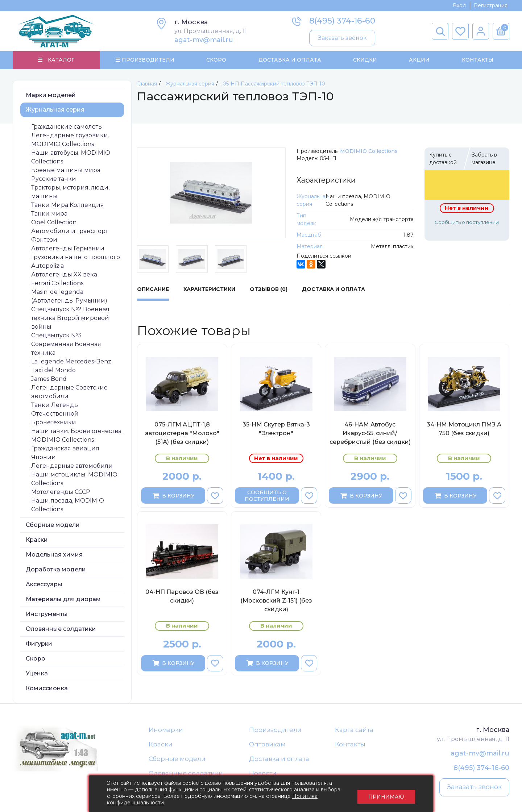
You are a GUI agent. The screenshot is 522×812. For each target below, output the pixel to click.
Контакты (477, 60)
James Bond (49, 379)
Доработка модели (56, 570)
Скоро (216, 60)
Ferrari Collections (57, 284)
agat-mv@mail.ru (204, 40)
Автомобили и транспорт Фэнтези (70, 236)
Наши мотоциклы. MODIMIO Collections (74, 479)
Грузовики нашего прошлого (76, 257)
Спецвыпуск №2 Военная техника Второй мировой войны (70, 318)
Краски (37, 540)
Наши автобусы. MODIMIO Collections (71, 157)
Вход (459, 5)
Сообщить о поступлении (467, 222)
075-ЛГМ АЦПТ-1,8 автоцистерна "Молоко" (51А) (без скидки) (182, 434)
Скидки (365, 60)
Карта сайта (354, 730)
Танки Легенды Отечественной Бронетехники (55, 414)
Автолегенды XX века (64, 275)
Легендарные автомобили (72, 466)
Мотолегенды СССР (61, 492)
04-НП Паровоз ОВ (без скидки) (182, 597)
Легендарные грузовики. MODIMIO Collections (70, 140)
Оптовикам (267, 745)
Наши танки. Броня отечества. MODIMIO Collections (77, 436)
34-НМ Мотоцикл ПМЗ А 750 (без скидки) (464, 429)
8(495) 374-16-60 (342, 21)
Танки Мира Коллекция (68, 205)
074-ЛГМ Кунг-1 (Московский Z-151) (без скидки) (276, 601)
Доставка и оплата (279, 759)
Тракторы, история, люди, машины (70, 192)
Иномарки (166, 730)
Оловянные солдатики (61, 629)
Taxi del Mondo (53, 370)
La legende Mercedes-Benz (71, 362)
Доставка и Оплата (289, 60)
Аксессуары (44, 585)
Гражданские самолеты (67, 127)
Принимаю (386, 794)
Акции (419, 60)
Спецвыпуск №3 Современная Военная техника (66, 344)
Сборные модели (53, 525)
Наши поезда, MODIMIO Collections (68, 505)
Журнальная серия (55, 110)
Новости (263, 774)
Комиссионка (47, 689)
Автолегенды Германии (68, 249)
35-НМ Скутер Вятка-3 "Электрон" (276, 429)
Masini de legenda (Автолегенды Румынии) (69, 297)
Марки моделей (51, 95)
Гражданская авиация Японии (65, 453)
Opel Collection (54, 223)
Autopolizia (47, 266)
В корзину (173, 496)
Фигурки (39, 644)
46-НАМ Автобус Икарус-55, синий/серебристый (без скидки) (370, 434)
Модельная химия (54, 555)
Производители (275, 730)
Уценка (37, 674)
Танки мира (49, 214)
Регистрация (491, 5)
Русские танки (54, 179)
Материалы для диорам (63, 599)
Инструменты (47, 614)
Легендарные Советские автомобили (69, 392)
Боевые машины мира (66, 170)
